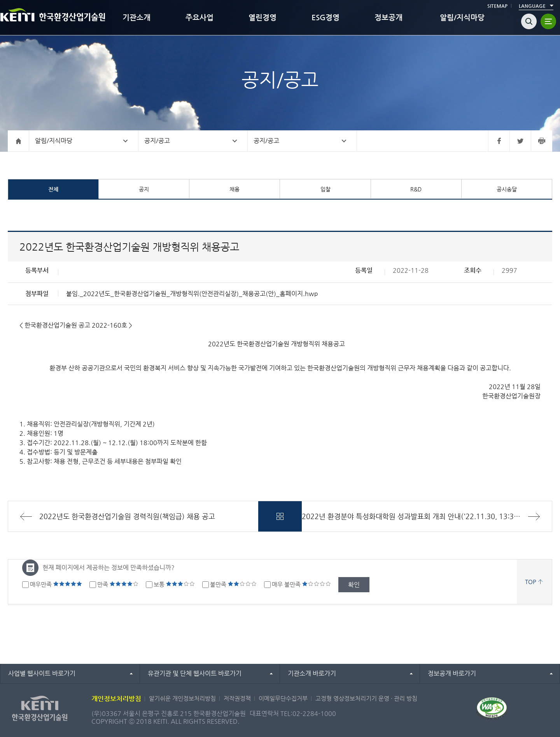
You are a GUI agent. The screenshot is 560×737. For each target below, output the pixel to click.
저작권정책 (237, 698)
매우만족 (56, 584)
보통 (174, 584)
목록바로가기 (280, 516)
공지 (144, 189)
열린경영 (262, 17)
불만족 (233, 584)
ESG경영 (325, 17)
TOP (531, 582)
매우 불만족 (301, 584)
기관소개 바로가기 (312, 673)
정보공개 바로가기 (452, 673)
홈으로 (18, 141)
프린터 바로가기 (542, 141)
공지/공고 (157, 141)
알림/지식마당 (462, 17)
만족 (118, 584)
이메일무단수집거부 (283, 698)
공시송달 (507, 189)
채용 (234, 189)
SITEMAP (497, 6)
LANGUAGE (532, 6)
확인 (354, 585)
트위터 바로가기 (520, 141)
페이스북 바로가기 (499, 141)
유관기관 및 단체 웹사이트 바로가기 (195, 673)
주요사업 (199, 17)
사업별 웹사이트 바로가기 (42, 673)
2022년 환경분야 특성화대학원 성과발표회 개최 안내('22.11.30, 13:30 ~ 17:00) (425, 516)
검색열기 (529, 21)
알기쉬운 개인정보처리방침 (182, 698)
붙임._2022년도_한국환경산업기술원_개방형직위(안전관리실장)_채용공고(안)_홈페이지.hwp (192, 294)
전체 (53, 189)
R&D (416, 189)
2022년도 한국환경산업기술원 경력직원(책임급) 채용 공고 (127, 516)
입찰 (325, 189)
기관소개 (136, 17)
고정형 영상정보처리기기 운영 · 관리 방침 (366, 698)
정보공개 (388, 17)
